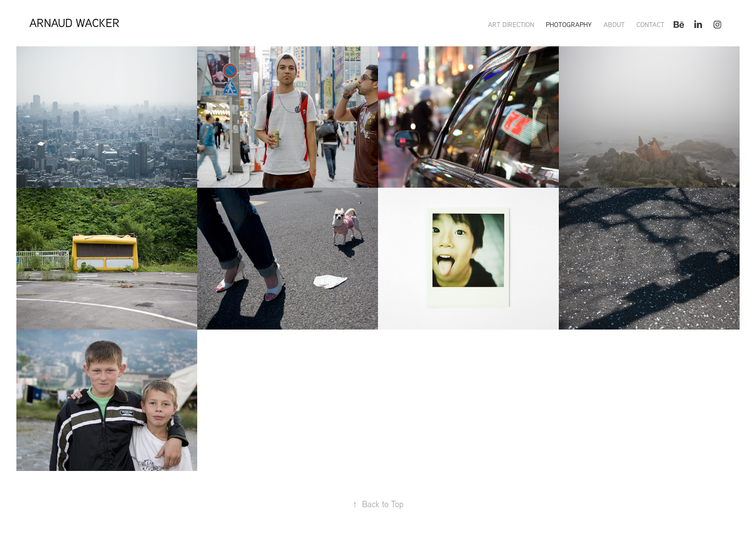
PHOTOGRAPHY (569, 25)
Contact (650, 25)
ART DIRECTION (511, 25)
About (614, 25)
